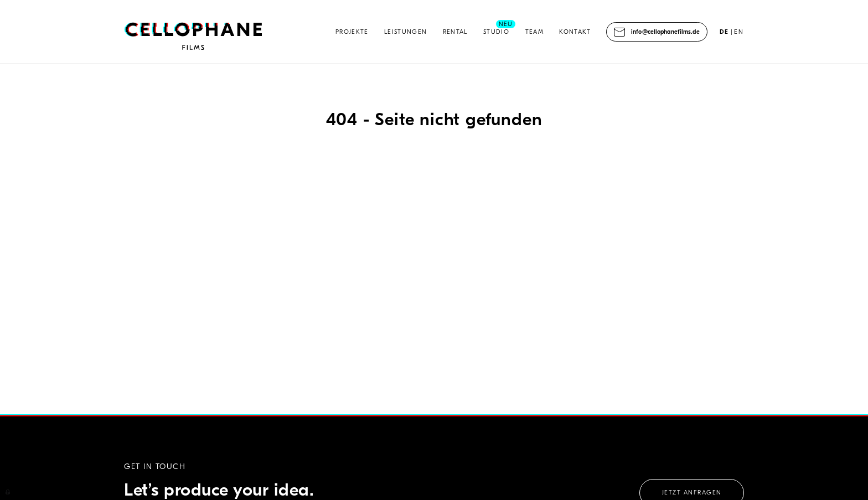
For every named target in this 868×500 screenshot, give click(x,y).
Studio (496, 32)
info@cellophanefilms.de (665, 32)
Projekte (352, 32)
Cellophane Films (194, 37)
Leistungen (405, 32)
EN (739, 32)
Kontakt (575, 32)
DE (724, 32)
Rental (455, 32)
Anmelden (8, 491)
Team (534, 32)
